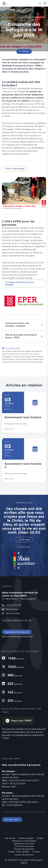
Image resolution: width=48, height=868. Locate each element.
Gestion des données (24, 855)
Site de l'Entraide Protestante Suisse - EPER (21, 336)
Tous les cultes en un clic (15, 620)
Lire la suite (24, 540)
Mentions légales (26, 838)
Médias (40, 838)
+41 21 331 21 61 (13, 605)
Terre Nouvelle (11, 348)
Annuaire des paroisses (24, 849)
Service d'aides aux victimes (16, 637)
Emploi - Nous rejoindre (19, 852)
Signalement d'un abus (15, 632)
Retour (26, 51)
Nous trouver (13, 613)
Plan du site (10, 838)
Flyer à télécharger (15, 169)
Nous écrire (12, 609)
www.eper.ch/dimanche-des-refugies (20, 283)
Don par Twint (12, 820)
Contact (36, 852)
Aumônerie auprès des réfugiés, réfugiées (17, 325)
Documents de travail (24, 846)
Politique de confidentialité (24, 841)
